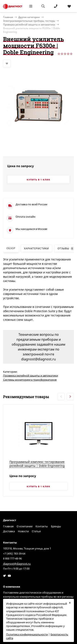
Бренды (56, 526)
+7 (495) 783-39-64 (14, 554)
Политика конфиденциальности (27, 634)
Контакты (42, 526)
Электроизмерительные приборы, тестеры (29, 21)
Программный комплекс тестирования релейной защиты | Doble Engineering (37, 464)
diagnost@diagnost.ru (17, 564)
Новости (23, 531)
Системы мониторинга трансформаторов (30, 380)
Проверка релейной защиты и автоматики (29, 25)
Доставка (9, 531)
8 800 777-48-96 (12, 558)
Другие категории (29, 17)
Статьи (36, 531)
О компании (25, 526)
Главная (8, 526)
